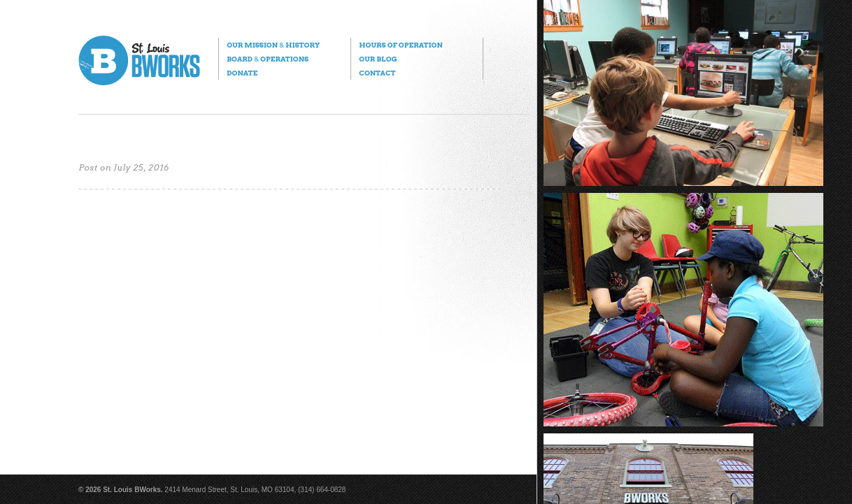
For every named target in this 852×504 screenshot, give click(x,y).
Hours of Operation (400, 45)
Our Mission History (273, 45)
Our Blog (378, 59)
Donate (242, 73)
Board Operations (268, 59)
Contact (377, 73)
